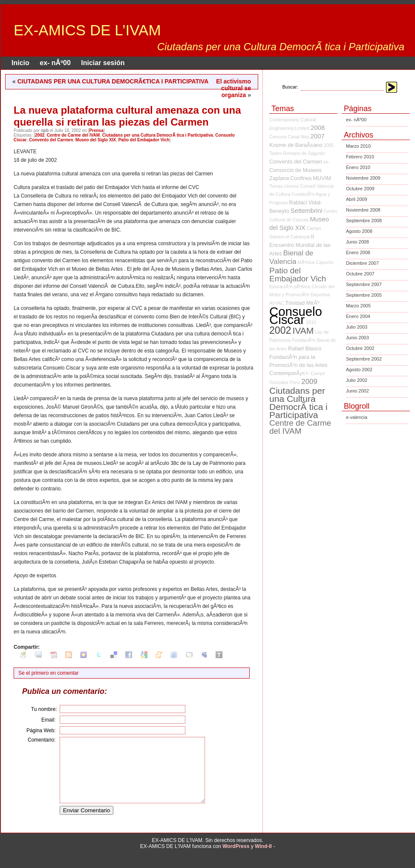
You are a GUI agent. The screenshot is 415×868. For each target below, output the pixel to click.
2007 (318, 136)
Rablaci (298, 202)
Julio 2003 (357, 327)
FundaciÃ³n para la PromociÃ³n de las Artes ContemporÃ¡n (298, 365)
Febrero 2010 (360, 157)
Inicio (20, 63)
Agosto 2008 (359, 231)
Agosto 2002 (359, 370)
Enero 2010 (358, 167)
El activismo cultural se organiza (233, 88)
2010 (311, 322)
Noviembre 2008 (363, 210)
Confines (301, 178)
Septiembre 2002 (364, 359)
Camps (314, 228)
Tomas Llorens (284, 186)
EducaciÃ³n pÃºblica (290, 286)
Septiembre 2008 (364, 221)
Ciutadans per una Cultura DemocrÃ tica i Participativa (158, 135)
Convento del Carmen (51, 140)
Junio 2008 (357, 242)
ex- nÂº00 (55, 63)
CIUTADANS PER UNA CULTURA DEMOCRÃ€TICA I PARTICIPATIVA (113, 81)
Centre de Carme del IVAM (73, 135)
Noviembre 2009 (363, 178)
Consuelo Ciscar (296, 315)
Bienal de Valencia (291, 257)
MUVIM (322, 178)
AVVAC (277, 303)
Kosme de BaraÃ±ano (296, 145)
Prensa (96, 130)
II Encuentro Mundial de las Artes (300, 245)
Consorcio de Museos (295, 170)
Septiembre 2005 (364, 295)
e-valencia (357, 417)
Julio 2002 (357, 380)
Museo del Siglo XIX (96, 140)
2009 (309, 382)
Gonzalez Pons (285, 382)
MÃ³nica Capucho (316, 262)
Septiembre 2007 (364, 284)
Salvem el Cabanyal (290, 237)
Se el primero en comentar (48, 673)
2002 (40, 135)
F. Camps (316, 373)
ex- (327, 162)
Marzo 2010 (358, 146)
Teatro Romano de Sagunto (297, 153)
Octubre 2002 (360, 348)
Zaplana (279, 178)
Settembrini (307, 211)
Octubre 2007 (360, 274)
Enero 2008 (358, 252)
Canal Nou (298, 137)
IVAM (303, 331)
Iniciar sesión (103, 63)
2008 (318, 128)
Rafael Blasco (305, 348)
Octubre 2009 (360, 189)
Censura (278, 137)
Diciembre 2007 (362, 263)
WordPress (236, 859)
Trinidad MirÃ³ (302, 303)
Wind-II (263, 859)
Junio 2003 (357, 338)
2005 (329, 145)
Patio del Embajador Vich (144, 140)
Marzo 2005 (358, 306)
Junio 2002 (357, 391)
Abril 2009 (357, 199)
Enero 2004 (358, 316)
